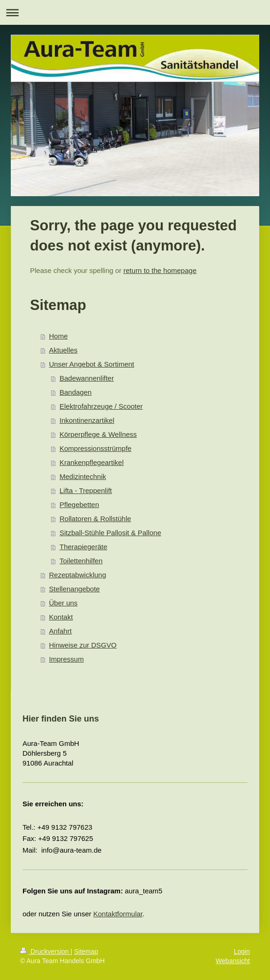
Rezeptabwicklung (78, 575)
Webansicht (233, 961)
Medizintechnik (83, 476)
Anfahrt (60, 631)
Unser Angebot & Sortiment (92, 364)
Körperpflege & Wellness (98, 434)
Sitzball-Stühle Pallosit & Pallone (110, 533)
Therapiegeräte (83, 547)
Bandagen (75, 392)
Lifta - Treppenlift (86, 490)
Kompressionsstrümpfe (95, 448)
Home (59, 336)
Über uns (64, 603)
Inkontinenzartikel (87, 420)
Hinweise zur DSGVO (83, 645)
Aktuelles (64, 350)
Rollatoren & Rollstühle (95, 519)
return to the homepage (160, 270)
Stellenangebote (75, 589)
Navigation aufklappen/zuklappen (135, 12)
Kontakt (61, 617)
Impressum (67, 659)
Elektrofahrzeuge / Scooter (101, 406)
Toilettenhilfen (81, 561)
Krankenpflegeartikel (92, 462)
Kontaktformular (118, 914)
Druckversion (45, 951)
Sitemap (86, 951)
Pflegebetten (79, 505)
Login (242, 951)
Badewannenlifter (87, 378)
